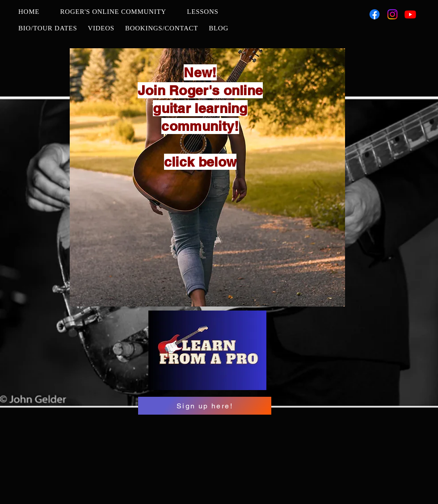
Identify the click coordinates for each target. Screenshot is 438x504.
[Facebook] (375, 14)
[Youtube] (410, 14)
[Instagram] (392, 14)
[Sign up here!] (205, 406)
